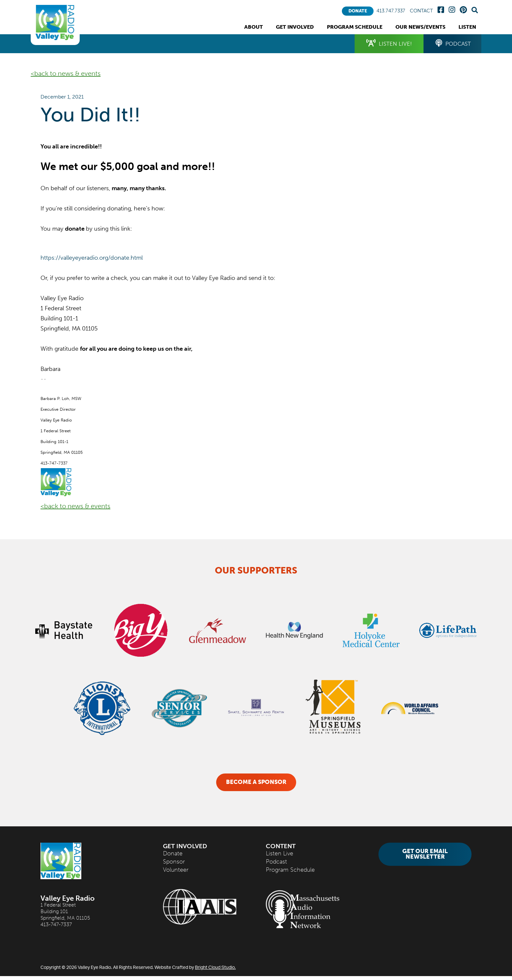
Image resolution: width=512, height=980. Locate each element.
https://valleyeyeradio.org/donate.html (92, 258)
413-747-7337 (56, 928)
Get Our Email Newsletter (425, 858)
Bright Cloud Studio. (215, 971)
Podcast (451, 44)
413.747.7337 (391, 11)
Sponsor (174, 865)
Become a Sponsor (256, 782)
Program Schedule (290, 874)
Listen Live (280, 857)
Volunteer (176, 874)
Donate (358, 11)
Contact (421, 11)
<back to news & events (66, 73)
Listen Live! (383, 44)
